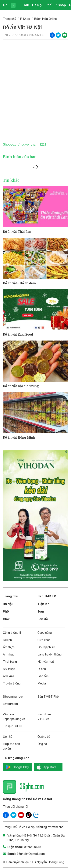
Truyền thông (12, 683)
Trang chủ (9, 19)
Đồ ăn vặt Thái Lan (17, 232)
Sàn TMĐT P (47, 596)
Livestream (10, 704)
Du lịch (7, 640)
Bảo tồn (43, 676)
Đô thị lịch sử (46, 647)
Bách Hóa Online (45, 19)
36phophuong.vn (14, 719)
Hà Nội (37, 5)
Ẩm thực (9, 647)
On (5, 5)
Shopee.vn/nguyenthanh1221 (25, 144)
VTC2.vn (43, 719)
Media (42, 683)
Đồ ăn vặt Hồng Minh (19, 437)
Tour (26, 5)
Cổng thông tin (13, 633)
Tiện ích (43, 604)
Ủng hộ (42, 744)
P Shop (60, 5)
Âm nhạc (9, 654)
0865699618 (33, 847)
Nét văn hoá (46, 662)
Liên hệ (8, 737)
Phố (48, 5)
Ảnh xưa (8, 676)
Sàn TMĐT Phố (48, 696)
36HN (18, 726)
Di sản (42, 669)
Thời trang (10, 662)
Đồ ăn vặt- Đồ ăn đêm (19, 283)
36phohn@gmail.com (31, 854)
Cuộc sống (45, 633)
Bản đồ (43, 619)
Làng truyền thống (50, 654)
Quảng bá (44, 737)
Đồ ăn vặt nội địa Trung (21, 386)
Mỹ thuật (9, 669)
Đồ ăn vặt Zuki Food (18, 334)
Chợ (6, 619)
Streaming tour (13, 696)
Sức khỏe (44, 640)
